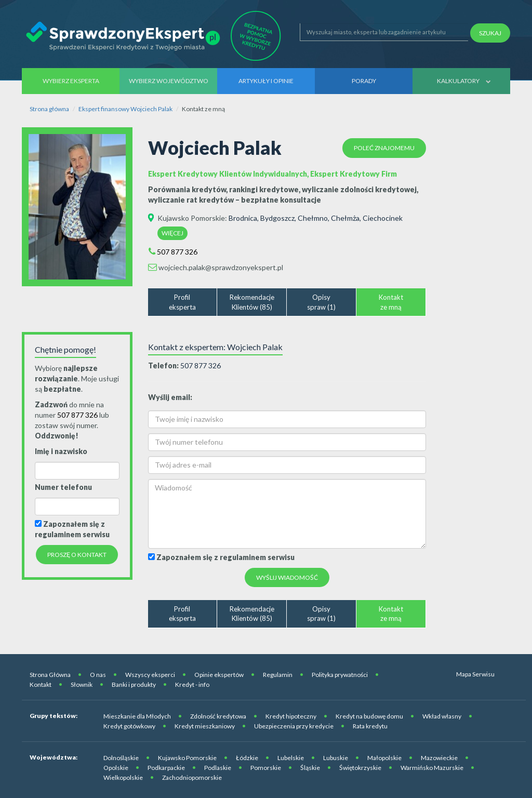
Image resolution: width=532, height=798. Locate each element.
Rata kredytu (370, 726)
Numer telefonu (63, 487)
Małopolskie (384, 758)
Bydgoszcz (277, 218)
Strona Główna (50, 675)
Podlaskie (218, 768)
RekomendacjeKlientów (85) (252, 302)
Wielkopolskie (123, 777)
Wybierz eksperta (71, 81)
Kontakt (41, 684)
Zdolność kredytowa (218, 716)
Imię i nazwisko (61, 451)
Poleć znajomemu (384, 148)
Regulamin (278, 675)
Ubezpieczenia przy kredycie (294, 726)
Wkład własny (442, 716)
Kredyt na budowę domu (369, 716)
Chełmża (345, 218)
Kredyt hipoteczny (291, 716)
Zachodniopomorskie (192, 777)
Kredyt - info (192, 684)
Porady (364, 81)
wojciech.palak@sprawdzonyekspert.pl (221, 267)
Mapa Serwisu (475, 674)
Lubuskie (336, 758)
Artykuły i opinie (266, 81)
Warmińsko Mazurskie (432, 768)
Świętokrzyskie (360, 768)
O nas (98, 675)
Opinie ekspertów (219, 675)
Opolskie (116, 768)
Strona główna (49, 109)
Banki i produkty (134, 684)
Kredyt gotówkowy (129, 726)
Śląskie (310, 768)
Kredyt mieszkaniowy (205, 726)
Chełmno (313, 218)
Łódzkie (247, 758)
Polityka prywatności (340, 675)
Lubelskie (291, 758)
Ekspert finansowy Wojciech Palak (125, 109)
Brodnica (243, 218)
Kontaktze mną (391, 302)
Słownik (82, 684)
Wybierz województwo (169, 81)
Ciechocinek (383, 218)
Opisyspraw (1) (321, 302)
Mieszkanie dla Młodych (137, 716)
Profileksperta (182, 302)
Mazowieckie (439, 758)
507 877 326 (177, 252)
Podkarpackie (166, 768)
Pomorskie (266, 768)
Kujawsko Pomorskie (191, 218)
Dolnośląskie (121, 758)
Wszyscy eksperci (150, 675)
